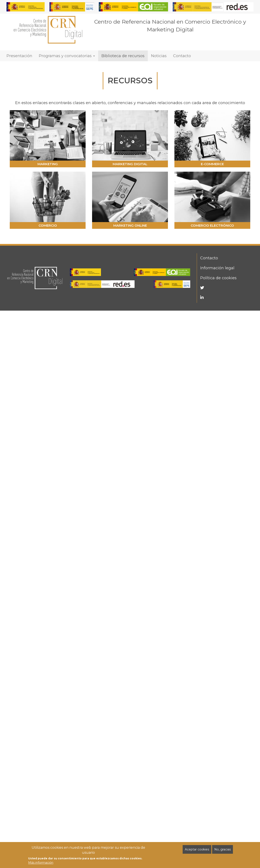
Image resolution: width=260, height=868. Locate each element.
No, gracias (223, 850)
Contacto (182, 56)
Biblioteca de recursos (123, 56)
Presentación (19, 56)
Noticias (159, 56)
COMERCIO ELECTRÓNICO (212, 225)
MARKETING (48, 164)
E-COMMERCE (212, 164)
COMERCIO (48, 225)
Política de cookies (218, 278)
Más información (41, 863)
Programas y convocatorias (67, 56)
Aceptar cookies (197, 850)
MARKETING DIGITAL (130, 164)
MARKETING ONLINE (130, 225)
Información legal (217, 268)
